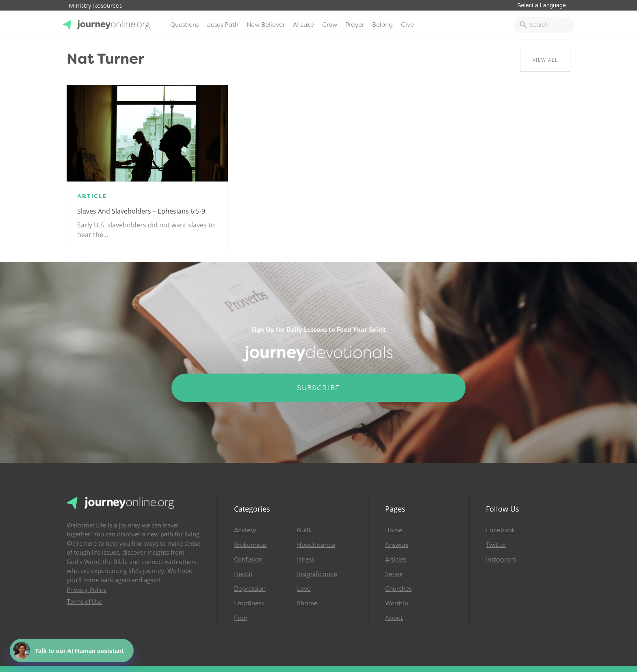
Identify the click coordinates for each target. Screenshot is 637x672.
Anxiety (245, 530)
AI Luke (303, 25)
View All (545, 60)
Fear (241, 618)
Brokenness (250, 545)
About (394, 618)
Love (304, 589)
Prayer (355, 25)
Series (394, 574)
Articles (396, 560)
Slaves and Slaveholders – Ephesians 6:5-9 (141, 211)
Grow (330, 25)
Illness (305, 560)
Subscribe (318, 388)
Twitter (496, 545)
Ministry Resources (95, 6)
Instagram (501, 560)
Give (407, 25)
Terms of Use (84, 602)
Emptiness (249, 603)
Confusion (248, 560)
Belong (382, 25)
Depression (250, 589)
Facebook (500, 530)
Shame (307, 603)
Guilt (304, 530)
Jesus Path (223, 25)
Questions (184, 25)
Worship (397, 603)
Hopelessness (316, 545)
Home (394, 530)
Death (243, 574)
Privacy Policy (87, 590)
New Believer (266, 25)
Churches (398, 589)
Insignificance (317, 574)
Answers (397, 545)
